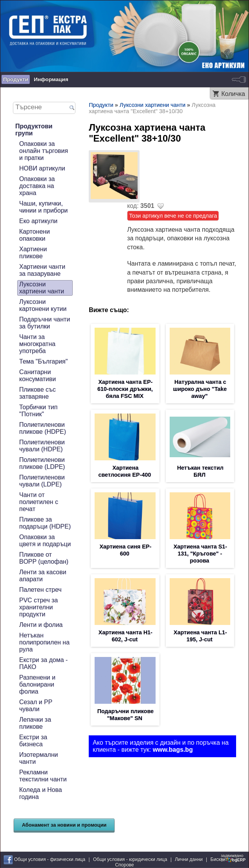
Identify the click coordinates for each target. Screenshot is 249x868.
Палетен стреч (40, 590)
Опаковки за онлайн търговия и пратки (44, 151)
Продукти (16, 79)
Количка (233, 94)
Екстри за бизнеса (33, 741)
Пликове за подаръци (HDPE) (45, 523)
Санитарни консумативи (38, 375)
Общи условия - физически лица (50, 859)
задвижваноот (234, 858)
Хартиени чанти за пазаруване (42, 270)
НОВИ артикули (42, 168)
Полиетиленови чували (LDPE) (42, 481)
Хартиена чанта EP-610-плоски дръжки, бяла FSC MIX (125, 389)
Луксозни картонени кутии (43, 305)
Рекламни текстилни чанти (43, 776)
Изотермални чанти (39, 758)
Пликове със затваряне (38, 393)
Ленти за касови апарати (43, 576)
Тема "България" (43, 361)
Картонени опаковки (34, 235)
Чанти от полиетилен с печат (39, 502)
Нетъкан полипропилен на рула (44, 642)
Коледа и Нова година (40, 793)
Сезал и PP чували (36, 706)
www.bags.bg (173, 750)
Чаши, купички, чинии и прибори (43, 207)
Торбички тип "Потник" (38, 411)
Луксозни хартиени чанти (42, 288)
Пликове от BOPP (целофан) (44, 558)
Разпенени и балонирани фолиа (37, 684)
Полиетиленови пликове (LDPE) (42, 463)
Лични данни (189, 859)
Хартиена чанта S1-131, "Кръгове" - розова (200, 554)
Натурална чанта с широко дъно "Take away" (200, 389)
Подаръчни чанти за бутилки (45, 323)
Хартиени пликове (33, 253)
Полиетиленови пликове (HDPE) (43, 428)
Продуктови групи (34, 130)
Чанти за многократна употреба (37, 344)
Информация (51, 79)
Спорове (124, 865)
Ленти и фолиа (41, 625)
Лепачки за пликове (35, 723)
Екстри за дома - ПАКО (43, 663)
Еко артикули (38, 221)
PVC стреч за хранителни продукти (39, 607)
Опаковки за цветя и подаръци (45, 541)
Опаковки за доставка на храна (37, 186)
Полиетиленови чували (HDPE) (42, 446)
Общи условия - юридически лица (130, 859)
